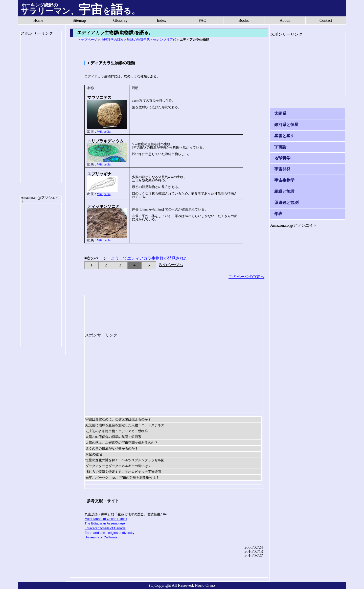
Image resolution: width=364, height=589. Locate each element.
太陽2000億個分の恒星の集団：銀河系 (113, 437)
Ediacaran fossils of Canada (105, 528)
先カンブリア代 (165, 40)
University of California (101, 537)
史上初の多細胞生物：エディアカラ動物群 (117, 431)
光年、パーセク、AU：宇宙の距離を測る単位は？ (122, 478)
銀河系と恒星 (286, 125)
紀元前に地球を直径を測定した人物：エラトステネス (125, 425)
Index (162, 20)
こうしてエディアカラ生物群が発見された (149, 258)
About (285, 20)
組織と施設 (284, 191)
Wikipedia (104, 131)
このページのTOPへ (246, 277)
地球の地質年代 (138, 40)
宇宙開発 (282, 169)
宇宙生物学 (284, 180)
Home (38, 20)
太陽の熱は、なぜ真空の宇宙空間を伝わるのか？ (122, 443)
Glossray (120, 20)
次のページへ (171, 265)
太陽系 (280, 113)
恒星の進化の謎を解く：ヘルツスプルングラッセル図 (125, 460)
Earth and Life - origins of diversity (110, 533)
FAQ (203, 20)
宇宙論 (280, 147)
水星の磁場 (94, 454)
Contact (326, 20)
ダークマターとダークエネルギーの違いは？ (118, 466)
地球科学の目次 (112, 40)
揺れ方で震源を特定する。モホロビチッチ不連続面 (123, 472)
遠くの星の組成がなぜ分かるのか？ (112, 448)
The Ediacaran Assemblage (105, 523)
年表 (278, 214)
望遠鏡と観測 (286, 203)
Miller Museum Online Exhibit (106, 519)
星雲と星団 (284, 136)
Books (244, 20)
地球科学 (282, 158)
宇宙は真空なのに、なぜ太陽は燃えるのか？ (118, 419)
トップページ (87, 40)
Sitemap (79, 20)
